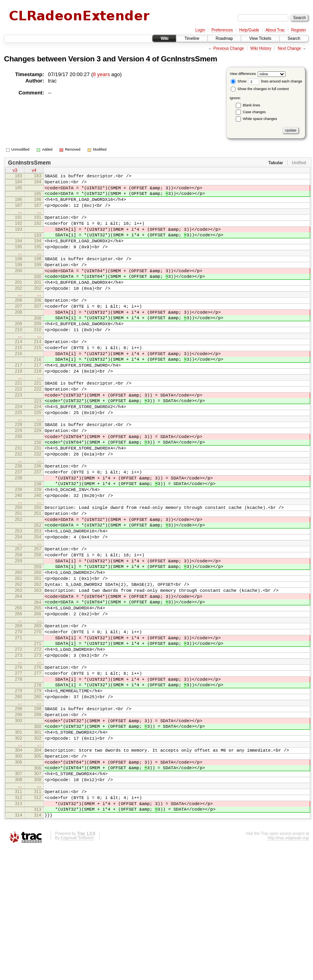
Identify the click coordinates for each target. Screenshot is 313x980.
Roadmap (224, 38)
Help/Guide (249, 30)
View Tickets (260, 38)
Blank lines (252, 105)
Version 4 (134, 59)
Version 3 (84, 59)
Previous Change (229, 48)
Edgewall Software (77, 969)
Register (298, 30)
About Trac (275, 30)
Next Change (289, 48)
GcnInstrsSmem (189, 59)
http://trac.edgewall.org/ (288, 969)
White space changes (260, 119)
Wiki (164, 38)
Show (239, 81)
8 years (101, 74)
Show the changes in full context (260, 89)
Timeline (192, 38)
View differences (243, 74)
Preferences (222, 30)
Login (200, 30)
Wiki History (261, 48)
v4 (34, 171)
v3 (15, 171)
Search (294, 38)
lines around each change (275, 81)
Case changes (254, 112)
